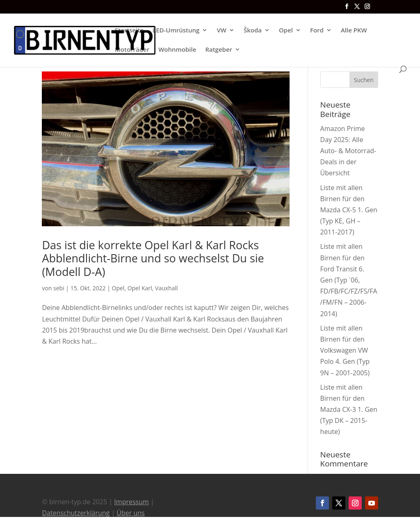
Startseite (129, 31)
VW (221, 31)
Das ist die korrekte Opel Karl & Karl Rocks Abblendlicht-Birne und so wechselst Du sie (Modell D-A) (153, 258)
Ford (317, 31)
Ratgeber (219, 50)
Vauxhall (166, 288)
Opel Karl (140, 288)
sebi (59, 288)
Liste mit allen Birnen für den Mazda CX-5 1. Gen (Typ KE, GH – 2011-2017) (349, 210)
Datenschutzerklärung (76, 513)
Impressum (131, 502)
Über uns (130, 513)
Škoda (253, 31)
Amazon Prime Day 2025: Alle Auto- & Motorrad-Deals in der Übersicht (348, 151)
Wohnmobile (177, 50)
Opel (286, 31)
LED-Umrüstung (176, 31)
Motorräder (132, 50)
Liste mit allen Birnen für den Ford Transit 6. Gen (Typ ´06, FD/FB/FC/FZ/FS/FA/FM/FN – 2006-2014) (349, 280)
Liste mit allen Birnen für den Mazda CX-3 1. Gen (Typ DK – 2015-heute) (349, 410)
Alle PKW (354, 31)
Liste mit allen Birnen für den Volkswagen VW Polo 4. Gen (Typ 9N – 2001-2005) (345, 350)
